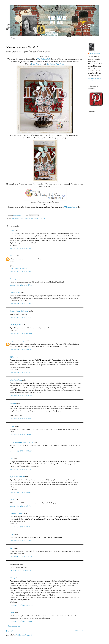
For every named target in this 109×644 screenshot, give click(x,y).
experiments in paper (18, 341)
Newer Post (10, 631)
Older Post (79, 631)
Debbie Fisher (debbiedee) (19, 311)
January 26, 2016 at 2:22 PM (21, 451)
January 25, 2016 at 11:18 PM (21, 373)
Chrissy (13, 403)
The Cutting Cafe (44, 59)
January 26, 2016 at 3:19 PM (21, 469)
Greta (12, 500)
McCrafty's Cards (17, 325)
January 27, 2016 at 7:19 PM (21, 527)
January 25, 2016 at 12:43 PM (21, 285)
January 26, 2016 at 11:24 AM (21, 419)
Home (45, 631)
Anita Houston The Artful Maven (22, 442)
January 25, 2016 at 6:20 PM (21, 333)
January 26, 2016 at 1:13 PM (21, 435)
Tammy (13, 279)
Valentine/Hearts (71, 207)
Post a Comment (14, 626)
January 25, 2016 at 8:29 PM (21, 350)
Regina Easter (15, 293)
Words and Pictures (18, 477)
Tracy (13, 613)
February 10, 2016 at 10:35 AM (22, 605)
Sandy (13, 230)
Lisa (12, 548)
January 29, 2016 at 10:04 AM (21, 541)
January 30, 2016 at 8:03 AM (21, 557)
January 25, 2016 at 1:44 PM (21, 317)
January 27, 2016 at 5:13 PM (21, 506)
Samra (13, 256)
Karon (13, 534)
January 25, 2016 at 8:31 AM (21, 248)
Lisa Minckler (95, 54)
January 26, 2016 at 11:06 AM (21, 396)
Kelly (13, 357)
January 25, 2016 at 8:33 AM (21, 271)
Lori (12, 458)
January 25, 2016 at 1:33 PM (21, 304)
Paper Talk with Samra (19, 268)
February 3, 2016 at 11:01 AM (21, 570)
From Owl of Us (38, 64)
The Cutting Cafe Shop (55, 64)
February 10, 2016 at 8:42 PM (21, 621)
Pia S (12, 426)
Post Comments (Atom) (24, 635)
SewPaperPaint (16, 380)
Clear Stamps (15, 218)
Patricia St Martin (17, 514)
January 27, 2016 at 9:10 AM (21, 492)
